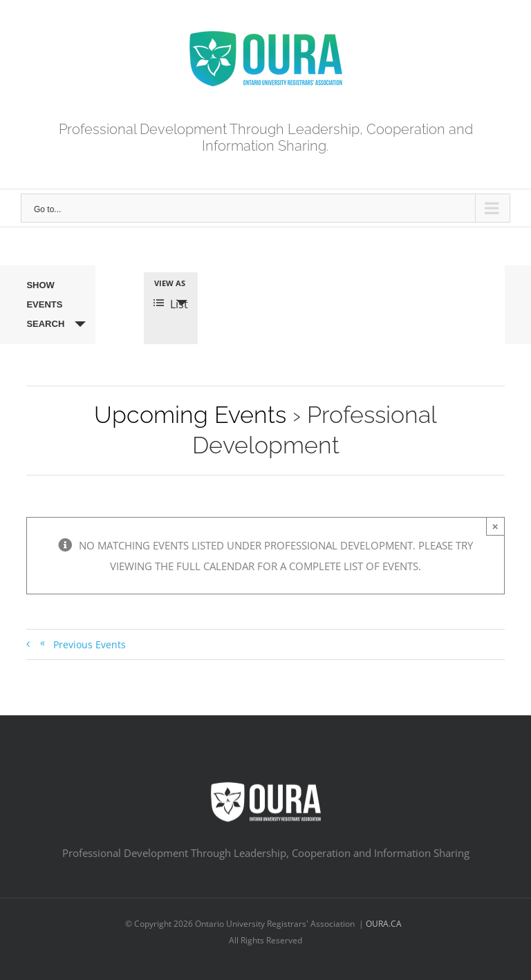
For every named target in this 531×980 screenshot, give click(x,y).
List (171, 304)
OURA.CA (385, 924)
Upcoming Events (190, 415)
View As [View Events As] (170, 283)
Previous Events (83, 643)
